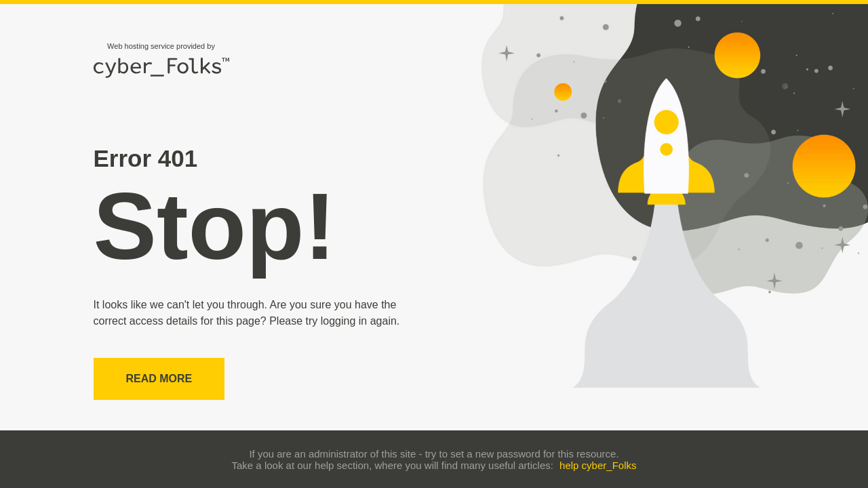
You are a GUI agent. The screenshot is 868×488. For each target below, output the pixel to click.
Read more (159, 379)
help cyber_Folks (598, 465)
